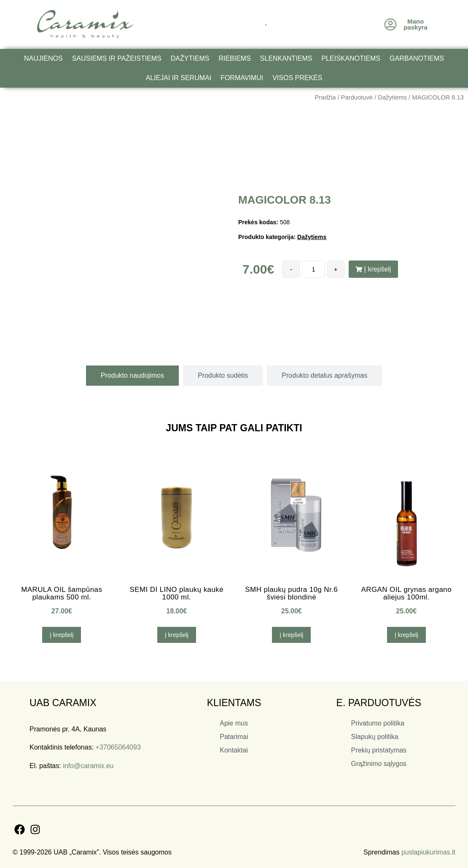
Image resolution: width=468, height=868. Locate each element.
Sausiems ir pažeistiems (117, 58)
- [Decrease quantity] (291, 269)
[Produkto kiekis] (313, 269)
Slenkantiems (286, 58)
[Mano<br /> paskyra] (390, 24)
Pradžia (325, 97)
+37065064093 (118, 747)
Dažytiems (190, 58)
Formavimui (242, 78)
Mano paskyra (416, 24)
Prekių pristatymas (379, 750)
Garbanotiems (417, 58)
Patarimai (234, 737)
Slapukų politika (375, 737)
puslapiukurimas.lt (428, 852)
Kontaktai (234, 750)
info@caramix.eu (88, 766)
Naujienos (43, 58)
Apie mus (234, 723)
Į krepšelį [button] (62, 635)
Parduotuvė (357, 97)
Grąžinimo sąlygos (379, 764)
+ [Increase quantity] (336, 269)
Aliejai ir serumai (179, 78)
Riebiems (234, 58)
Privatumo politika (378, 723)
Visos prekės (297, 78)
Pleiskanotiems (351, 58)
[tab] (132, 376)
